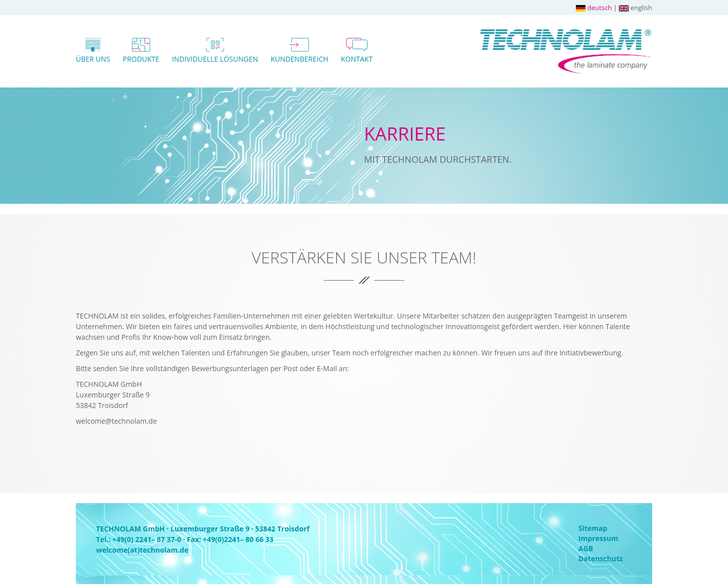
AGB (586, 548)
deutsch (594, 8)
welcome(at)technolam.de (142, 550)
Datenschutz (601, 558)
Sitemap (593, 528)
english (635, 8)
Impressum (598, 538)
